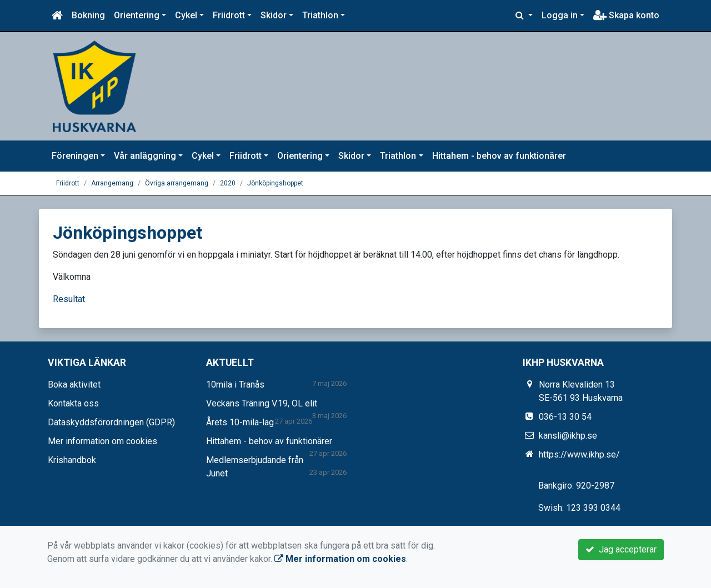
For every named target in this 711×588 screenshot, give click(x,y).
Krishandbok (72, 460)
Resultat (69, 299)
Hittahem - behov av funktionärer (499, 156)
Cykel (186, 15)
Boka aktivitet (74, 385)
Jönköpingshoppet (275, 183)
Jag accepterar (621, 549)
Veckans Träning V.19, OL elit (262, 403)
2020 (228, 183)
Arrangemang (112, 183)
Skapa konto (626, 15)
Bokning (88, 15)
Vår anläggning (145, 156)
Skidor (274, 15)
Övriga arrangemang (177, 183)
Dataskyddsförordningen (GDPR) (111, 422)
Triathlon (320, 15)
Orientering (137, 15)
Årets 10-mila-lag (240, 422)
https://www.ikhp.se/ (579, 454)
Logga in (560, 15)
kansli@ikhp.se (568, 436)
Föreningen (75, 156)
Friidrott (229, 15)
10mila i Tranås (235, 385)
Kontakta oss (73, 403)
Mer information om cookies (102, 441)
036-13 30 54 (565, 417)
